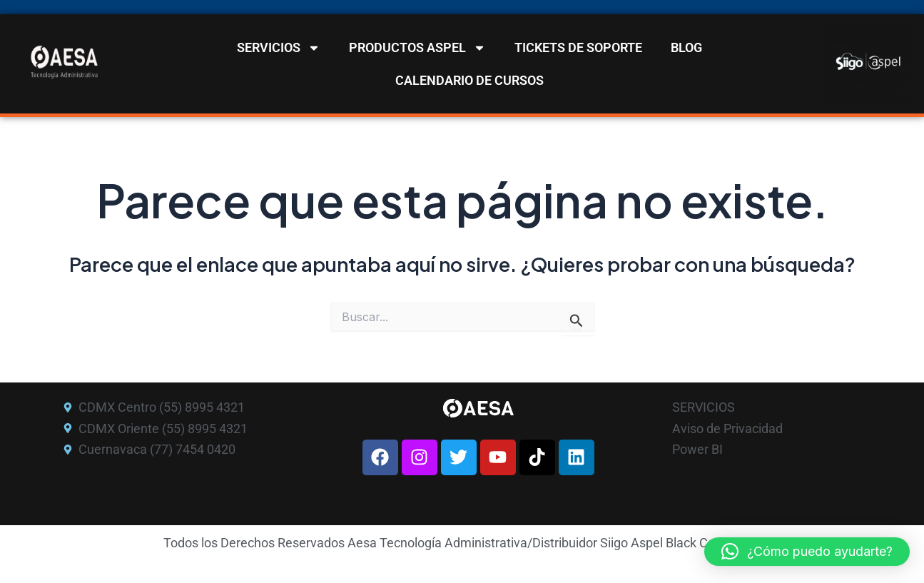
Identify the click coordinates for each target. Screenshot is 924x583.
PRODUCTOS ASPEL (417, 48)
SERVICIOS (279, 48)
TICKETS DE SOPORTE (578, 47)
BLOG (686, 47)
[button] (807, 552)
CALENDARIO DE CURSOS (469, 80)
